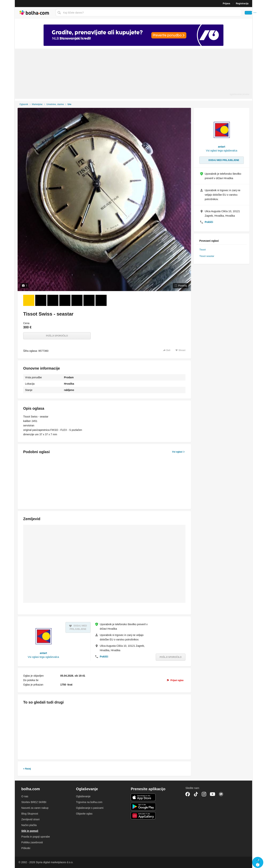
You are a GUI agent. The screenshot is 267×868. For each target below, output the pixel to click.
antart (43, 653)
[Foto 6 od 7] (89, 300)
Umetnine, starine (55, 104)
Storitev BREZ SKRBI (34, 802)
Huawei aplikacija (143, 816)
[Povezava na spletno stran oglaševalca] (133, 35)
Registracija (242, 4)
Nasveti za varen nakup (35, 808)
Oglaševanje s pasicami (90, 808)
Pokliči (104, 657)
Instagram (204, 794)
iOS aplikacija (143, 797)
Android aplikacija (143, 807)
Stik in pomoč (30, 831)
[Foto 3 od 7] (53, 300)
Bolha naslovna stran (34, 13)
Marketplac (37, 104)
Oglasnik (24, 104)
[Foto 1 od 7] (29, 300)
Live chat (258, 862)
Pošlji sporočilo (57, 336)
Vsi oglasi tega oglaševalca (43, 657)
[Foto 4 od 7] (65, 300)
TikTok (196, 794)
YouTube (212, 794)
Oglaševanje (83, 796)
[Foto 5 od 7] (77, 300)
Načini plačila (29, 825)
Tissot (202, 250)
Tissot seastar (207, 256)
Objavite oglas (84, 814)
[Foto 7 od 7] (101, 300)
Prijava (226, 4)
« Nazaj (27, 769)
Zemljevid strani (30, 819)
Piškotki (26, 848)
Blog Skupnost (30, 814)
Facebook (188, 794)
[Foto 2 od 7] (41, 300)
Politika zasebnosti (32, 842)
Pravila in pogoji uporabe (36, 837)
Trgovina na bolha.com (89, 802)
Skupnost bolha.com (221, 794)
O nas (25, 796)
